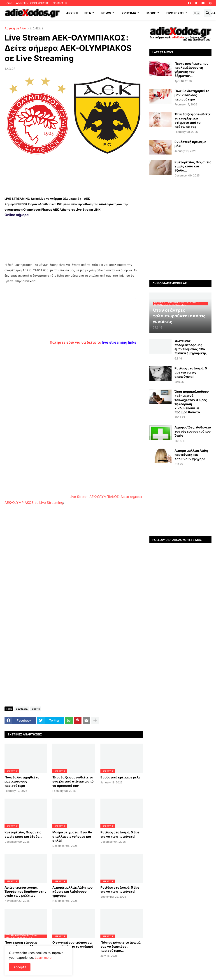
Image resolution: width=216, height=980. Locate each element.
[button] (197, 13)
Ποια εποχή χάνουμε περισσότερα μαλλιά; (21, 944)
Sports (36, 709)
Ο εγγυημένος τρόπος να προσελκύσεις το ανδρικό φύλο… (73, 946)
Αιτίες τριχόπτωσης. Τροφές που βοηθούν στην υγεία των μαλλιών (26, 891)
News (106, 13)
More (151, 13)
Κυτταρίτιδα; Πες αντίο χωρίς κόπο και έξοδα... (23, 834)
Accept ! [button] (20, 967)
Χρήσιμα (129, 13)
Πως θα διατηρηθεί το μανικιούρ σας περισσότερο (22, 781)
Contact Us (60, 3)
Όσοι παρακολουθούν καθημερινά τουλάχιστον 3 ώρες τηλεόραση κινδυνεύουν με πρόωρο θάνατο (192, 402)
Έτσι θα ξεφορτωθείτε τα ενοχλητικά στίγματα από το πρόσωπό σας (73, 781)
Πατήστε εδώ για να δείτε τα (93, 342)
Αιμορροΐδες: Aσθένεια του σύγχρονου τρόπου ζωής (193, 431)
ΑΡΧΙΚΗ (72, 13)
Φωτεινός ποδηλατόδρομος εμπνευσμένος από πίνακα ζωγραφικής (191, 347)
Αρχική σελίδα (15, 28)
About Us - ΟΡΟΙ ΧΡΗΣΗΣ (32, 3)
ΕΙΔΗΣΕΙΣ (37, 28)
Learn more (43, 957)
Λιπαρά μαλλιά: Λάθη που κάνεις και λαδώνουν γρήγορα (72, 891)
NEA (88, 13)
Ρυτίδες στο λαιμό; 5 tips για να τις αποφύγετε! (120, 834)
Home (8, 3)
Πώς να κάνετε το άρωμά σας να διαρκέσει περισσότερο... (121, 946)
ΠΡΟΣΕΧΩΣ (175, 13)
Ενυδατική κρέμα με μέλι (120, 777)
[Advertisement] (74, 174)
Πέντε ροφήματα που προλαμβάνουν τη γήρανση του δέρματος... (191, 70)
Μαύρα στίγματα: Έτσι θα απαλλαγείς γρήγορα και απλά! (72, 836)
